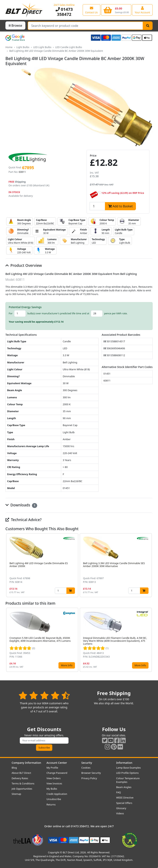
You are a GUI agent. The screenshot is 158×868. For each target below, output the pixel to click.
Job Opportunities (22, 789)
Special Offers (124, 803)
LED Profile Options (127, 773)
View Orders (54, 778)
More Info (67, 665)
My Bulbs (52, 789)
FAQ (118, 792)
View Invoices (54, 783)
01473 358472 (64, 12)
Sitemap (16, 794)
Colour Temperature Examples (128, 780)
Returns (51, 804)
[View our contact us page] (91, 10)
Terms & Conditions (23, 783)
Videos (120, 813)
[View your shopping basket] (116, 10)
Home (9, 47)
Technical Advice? (24, 520)
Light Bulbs (23, 47)
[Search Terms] (85, 26)
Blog (14, 768)
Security (87, 763)
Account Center (57, 763)
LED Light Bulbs (42, 47)
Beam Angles (124, 787)
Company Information (26, 763)
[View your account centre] (142, 10)
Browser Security (91, 773)
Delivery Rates (20, 778)
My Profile (52, 768)
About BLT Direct (21, 773)
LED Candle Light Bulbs (69, 47)
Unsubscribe (54, 799)
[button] (149, 565)
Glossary (121, 808)
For (11, 313)
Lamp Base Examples (128, 768)
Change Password (57, 773)
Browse (15, 25)
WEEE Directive (125, 798)
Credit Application (57, 794)
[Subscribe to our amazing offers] (44, 740)
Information (124, 763)
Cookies (86, 768)
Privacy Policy (89, 778)
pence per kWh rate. (116, 313)
